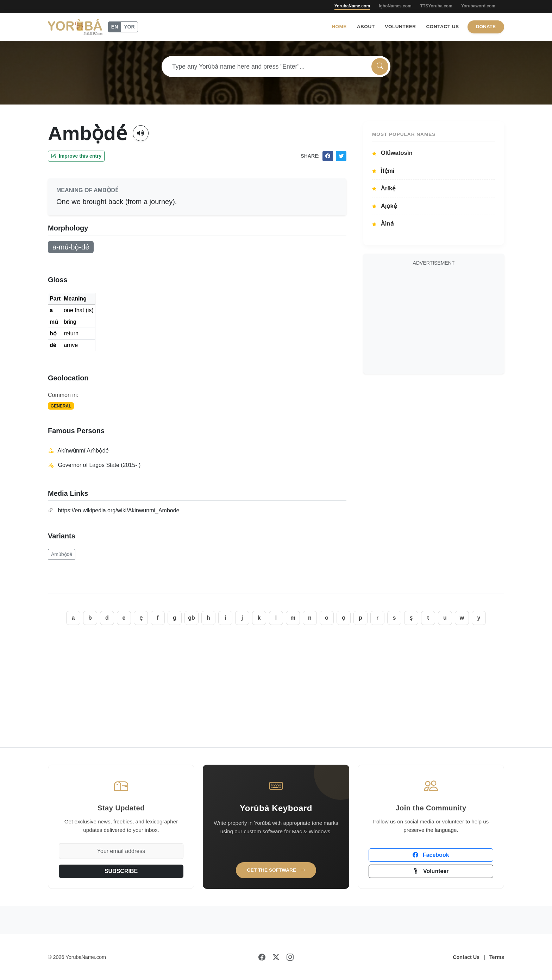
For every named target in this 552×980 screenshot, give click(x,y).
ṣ (411, 618)
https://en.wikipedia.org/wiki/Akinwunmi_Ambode (118, 510)
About (366, 27)
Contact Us (443, 27)
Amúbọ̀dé (62, 554)
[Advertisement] (434, 319)
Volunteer (400, 27)
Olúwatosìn (392, 153)
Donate (486, 27)
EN (115, 27)
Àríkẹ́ (384, 188)
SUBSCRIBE (121, 871)
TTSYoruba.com (436, 6)
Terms (497, 957)
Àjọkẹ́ (384, 206)
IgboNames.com (395, 6)
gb (192, 618)
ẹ (141, 618)
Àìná (383, 224)
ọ (344, 618)
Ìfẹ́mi (383, 171)
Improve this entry (76, 156)
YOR (129, 27)
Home (339, 27)
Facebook (431, 855)
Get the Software (276, 870)
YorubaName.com (352, 6)
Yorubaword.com (478, 6)
